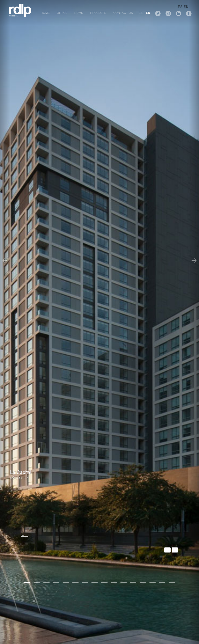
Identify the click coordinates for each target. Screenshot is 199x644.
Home (45, 13)
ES (141, 13)
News (79, 13)
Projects (98, 13)
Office (62, 13)
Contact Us (123, 13)
